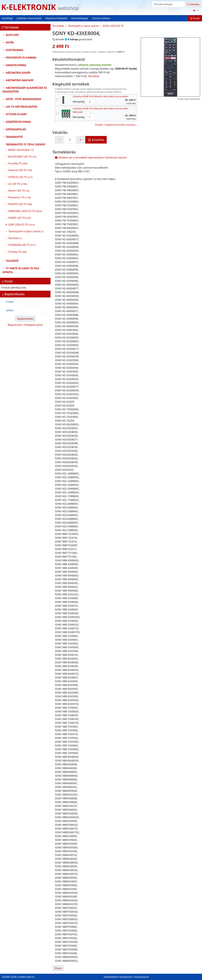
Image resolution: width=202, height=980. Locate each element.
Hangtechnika (16, 65)
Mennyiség (79, 102)
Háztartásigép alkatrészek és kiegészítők (25, 90)
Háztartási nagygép (19, 80)
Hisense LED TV (20, 170)
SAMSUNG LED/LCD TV (25, 211)
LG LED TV (18, 184)
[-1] (59, 140)
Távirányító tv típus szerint (25, 199)
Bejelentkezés (25, 319)
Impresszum (141, 977)
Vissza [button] (58, 968)
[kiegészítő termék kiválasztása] (57, 100)
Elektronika (14, 50)
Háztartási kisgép (18, 73)
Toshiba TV (17, 252)
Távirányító (14, 137)
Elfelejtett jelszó (34, 325)
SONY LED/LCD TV (113, 26)
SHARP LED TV (19, 218)
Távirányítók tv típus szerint (26, 231)
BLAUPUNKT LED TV (22, 157)
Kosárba (96, 140)
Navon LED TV (19, 191)
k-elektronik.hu (26, 977)
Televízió (12, 261)
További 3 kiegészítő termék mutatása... (116, 125)
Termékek (58, 26)
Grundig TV (18, 163)
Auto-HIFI (12, 35)
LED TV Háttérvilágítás (21, 107)
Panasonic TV (20, 197)
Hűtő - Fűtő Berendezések (23, 99)
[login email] (32, 302)
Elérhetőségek (80, 18)
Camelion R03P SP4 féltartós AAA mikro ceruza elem (100, 96)
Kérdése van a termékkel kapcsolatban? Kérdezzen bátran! (91, 158)
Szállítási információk (29, 18)
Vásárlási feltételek (56, 18)
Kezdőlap (7, 18)
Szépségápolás (16, 129)
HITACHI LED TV (20, 177)
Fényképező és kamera (21, 58)
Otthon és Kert (16, 114)
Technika (15, 238)
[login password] (32, 310)
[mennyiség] (70, 140)
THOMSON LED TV (22, 245)
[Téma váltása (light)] (196, 11)
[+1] (80, 140)
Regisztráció (15, 325)
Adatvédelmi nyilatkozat (118, 977)
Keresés (193, 4)
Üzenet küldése (101, 18)
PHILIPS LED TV (20, 204)
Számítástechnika (18, 122)
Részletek (94, 76)
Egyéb (9, 42)
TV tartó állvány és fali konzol (21, 270)
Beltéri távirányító (21, 150)
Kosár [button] (195, 18)
